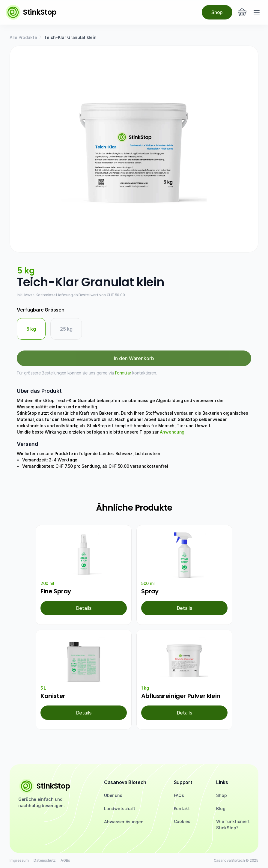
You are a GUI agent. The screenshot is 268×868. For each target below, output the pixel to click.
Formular (123, 373)
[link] (84, 608)
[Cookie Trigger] (182, 821)
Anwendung (172, 432)
